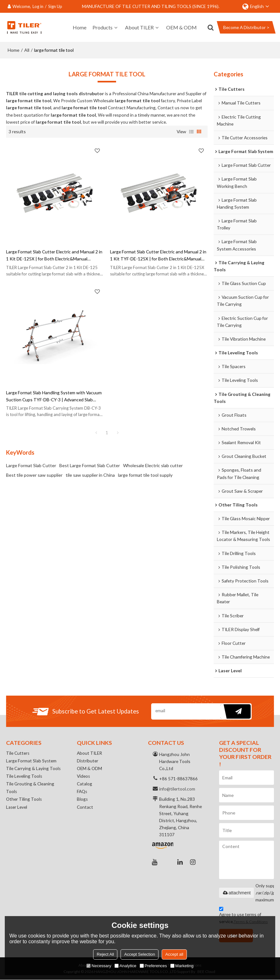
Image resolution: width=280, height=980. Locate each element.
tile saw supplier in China (90, 475)
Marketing (182, 966)
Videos (84, 776)
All (27, 50)
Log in (38, 6)
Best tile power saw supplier (34, 475)
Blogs (82, 800)
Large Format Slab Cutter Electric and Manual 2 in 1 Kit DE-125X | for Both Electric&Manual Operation (54, 255)
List (191, 131)
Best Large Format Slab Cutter (90, 465)
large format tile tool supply (145, 475)
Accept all (174, 954)
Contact (85, 807)
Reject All (105, 954)
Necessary (99, 966)
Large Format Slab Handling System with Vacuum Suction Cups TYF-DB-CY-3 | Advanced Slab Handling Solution (54, 396)
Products (103, 27)
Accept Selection (140, 954)
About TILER (139, 27)
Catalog (85, 784)
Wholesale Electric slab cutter (153, 465)
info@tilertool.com (177, 789)
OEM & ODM (181, 27)
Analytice (125, 966)
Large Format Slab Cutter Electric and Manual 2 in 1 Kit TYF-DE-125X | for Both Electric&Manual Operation (158, 255)
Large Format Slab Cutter (31, 465)
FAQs (82, 792)
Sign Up (55, 6)
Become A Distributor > (246, 27)
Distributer (88, 761)
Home (80, 27)
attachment (236, 893)
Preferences (153, 966)
